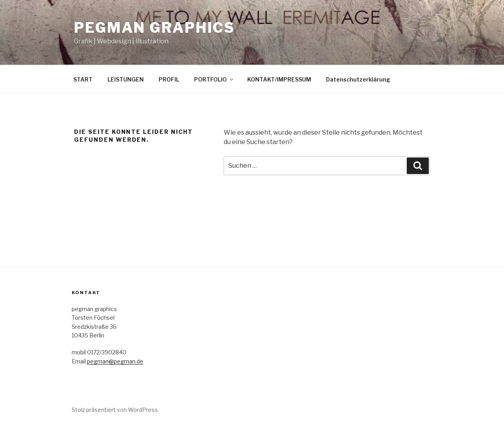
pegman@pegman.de (115, 361)
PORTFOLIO (214, 79)
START (83, 79)
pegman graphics (155, 28)
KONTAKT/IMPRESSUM (279, 79)
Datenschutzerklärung (358, 79)
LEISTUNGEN (126, 79)
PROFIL (169, 79)
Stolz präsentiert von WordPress (115, 410)
